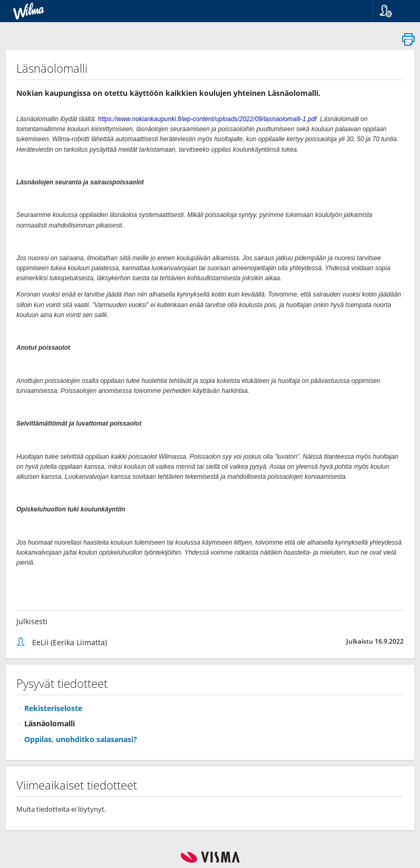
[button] (392, 11)
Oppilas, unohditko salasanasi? (81, 739)
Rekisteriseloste (53, 708)
